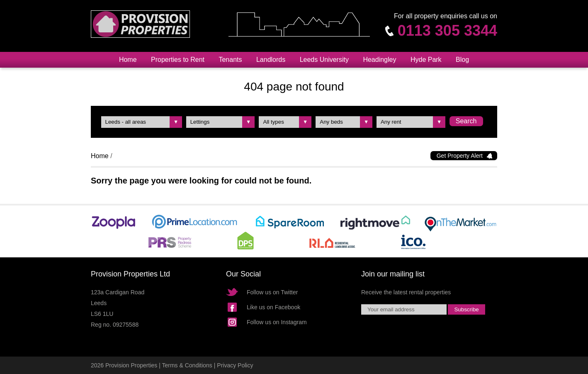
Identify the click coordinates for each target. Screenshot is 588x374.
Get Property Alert (460, 156)
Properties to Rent (178, 60)
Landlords (271, 60)
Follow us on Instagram (277, 322)
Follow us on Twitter (272, 292)
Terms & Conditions (187, 365)
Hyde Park (426, 60)
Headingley (379, 60)
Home (128, 60)
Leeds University (324, 60)
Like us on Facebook (273, 307)
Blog (462, 60)
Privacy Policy (235, 365)
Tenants (230, 60)
